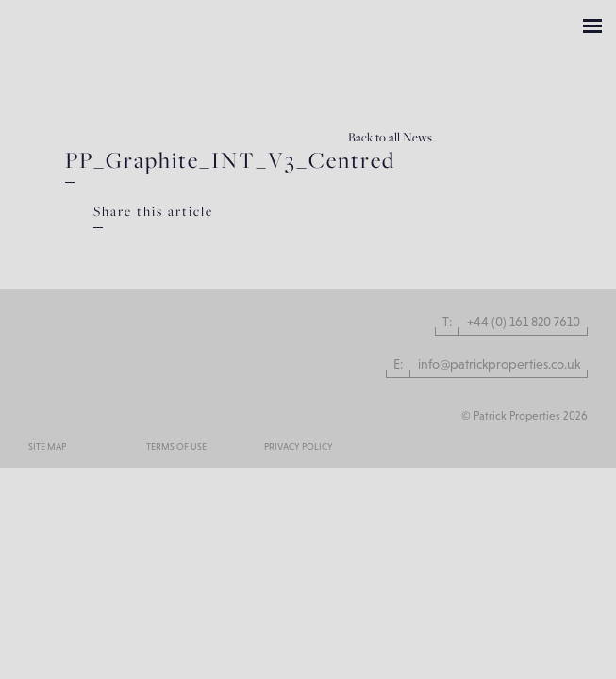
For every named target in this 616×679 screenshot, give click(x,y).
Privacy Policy (299, 447)
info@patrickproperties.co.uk (499, 364)
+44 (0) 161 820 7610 (524, 322)
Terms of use (176, 447)
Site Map (47, 447)
